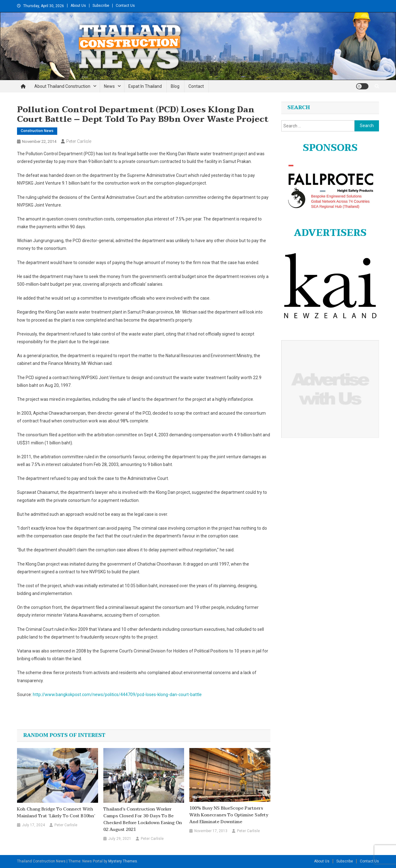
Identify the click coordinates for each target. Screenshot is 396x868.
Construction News (37, 131)
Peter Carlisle (79, 141)
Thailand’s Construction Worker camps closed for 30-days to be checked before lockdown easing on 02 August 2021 (143, 819)
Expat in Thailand (145, 86)
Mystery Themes (123, 861)
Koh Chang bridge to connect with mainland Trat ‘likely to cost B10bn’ (56, 813)
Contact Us (125, 6)
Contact (196, 86)
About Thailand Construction (62, 86)
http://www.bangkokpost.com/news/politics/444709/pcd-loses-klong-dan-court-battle (117, 695)
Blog (175, 86)
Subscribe (101, 6)
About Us (78, 6)
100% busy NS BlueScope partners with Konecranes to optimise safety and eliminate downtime (229, 815)
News (109, 86)
